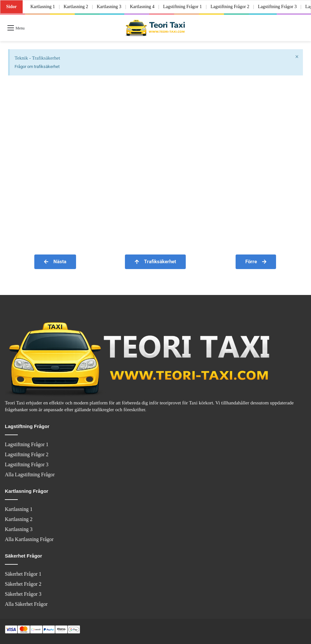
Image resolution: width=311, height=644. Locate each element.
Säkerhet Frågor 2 (23, 584)
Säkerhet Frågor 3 (23, 594)
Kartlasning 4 (142, 7)
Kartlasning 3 (109, 7)
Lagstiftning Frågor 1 (183, 7)
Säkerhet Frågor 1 (23, 574)
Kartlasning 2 (76, 7)
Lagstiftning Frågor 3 (277, 7)
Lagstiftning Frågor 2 (230, 7)
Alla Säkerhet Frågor (26, 604)
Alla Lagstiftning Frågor (30, 475)
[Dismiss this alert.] (297, 57)
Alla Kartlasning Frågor (29, 539)
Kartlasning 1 (43, 7)
